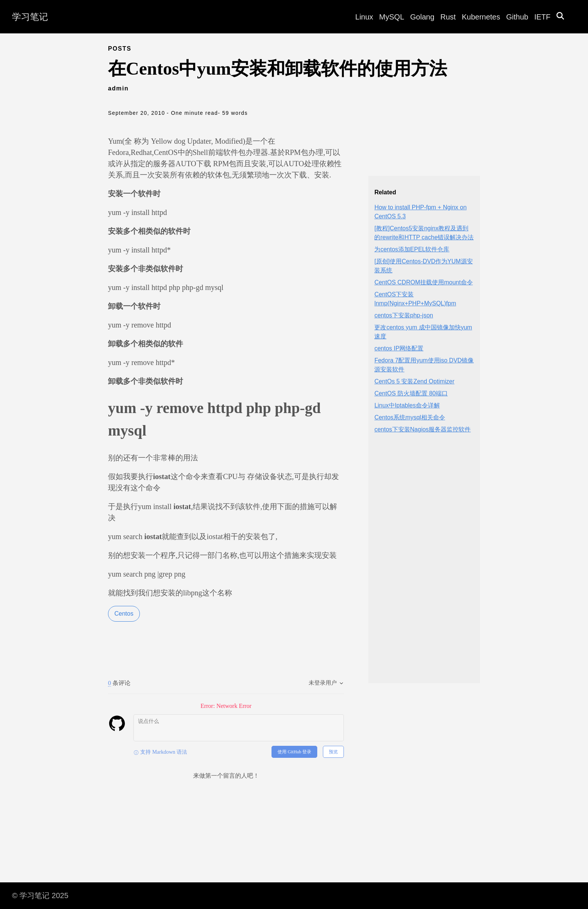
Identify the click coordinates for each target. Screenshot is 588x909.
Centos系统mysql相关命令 (409, 417)
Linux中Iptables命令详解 (407, 405)
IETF (542, 17)
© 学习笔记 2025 (40, 895)
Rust (448, 17)
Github (517, 17)
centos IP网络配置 (399, 348)
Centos (124, 614)
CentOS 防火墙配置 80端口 (411, 393)
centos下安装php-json (404, 315)
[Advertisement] (424, 565)
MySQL (392, 17)
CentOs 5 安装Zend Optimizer (414, 381)
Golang (422, 17)
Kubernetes (481, 17)
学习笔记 (30, 17)
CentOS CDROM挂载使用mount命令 (423, 282)
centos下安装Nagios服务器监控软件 (422, 429)
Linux (364, 17)
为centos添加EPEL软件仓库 (412, 249)
